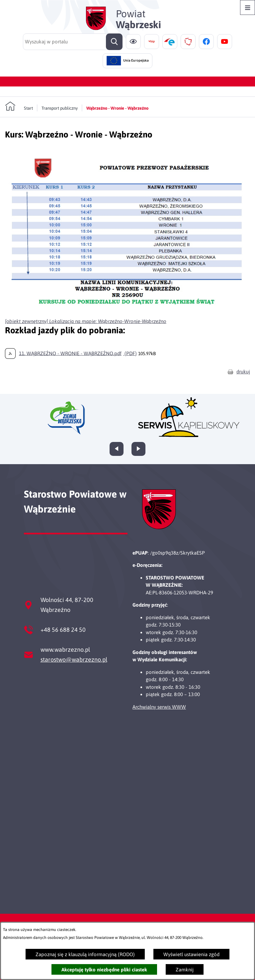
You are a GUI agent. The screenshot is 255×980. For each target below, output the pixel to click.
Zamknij (185, 970)
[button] (127, 311)
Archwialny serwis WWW (159, 707)
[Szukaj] (114, 42)
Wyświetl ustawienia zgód (191, 954)
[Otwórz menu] (248, 7)
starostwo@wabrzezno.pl (74, 659)
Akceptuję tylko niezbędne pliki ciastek (104, 970)
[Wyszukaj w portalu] (73, 42)
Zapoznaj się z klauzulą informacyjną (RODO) (85, 954)
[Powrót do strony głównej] (19, 106)
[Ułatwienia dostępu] (133, 42)
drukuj (243, 372)
